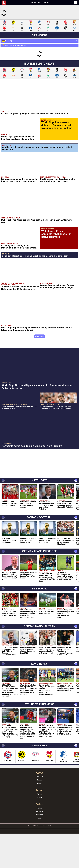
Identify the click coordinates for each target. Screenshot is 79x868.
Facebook (39, 839)
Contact (39, 807)
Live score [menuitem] (35, 3)
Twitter (39, 835)
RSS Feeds (40, 842)
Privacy (39, 825)
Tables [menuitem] (46, 3)
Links (39, 845)
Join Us (39, 810)
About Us (39, 804)
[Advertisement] (39, 34)
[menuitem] (5, 3)
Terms (40, 821)
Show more (40, 363)
